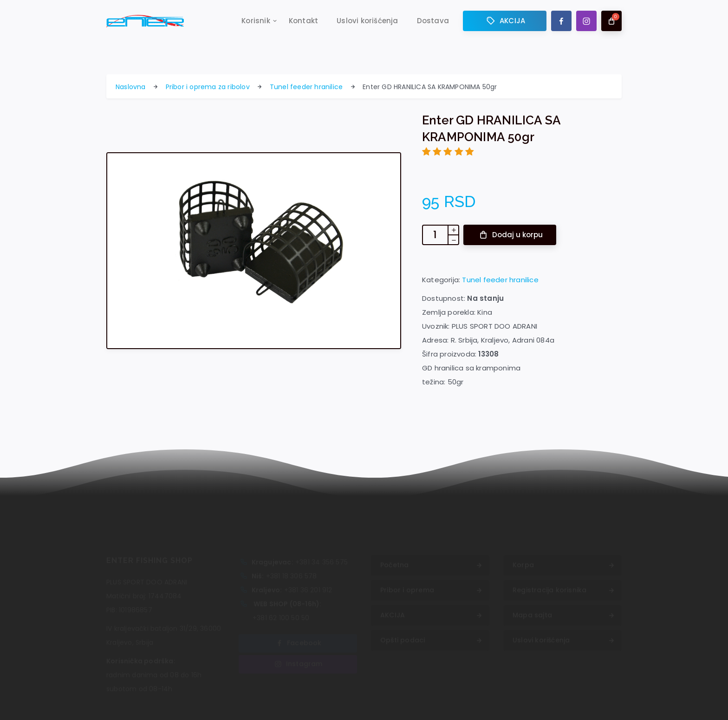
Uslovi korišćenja (367, 22)
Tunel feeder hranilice (306, 87)
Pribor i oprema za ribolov (208, 87)
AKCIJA (505, 22)
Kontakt (303, 22)
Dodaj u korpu (510, 235)
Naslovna (131, 87)
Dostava (433, 22)
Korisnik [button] (256, 22)
